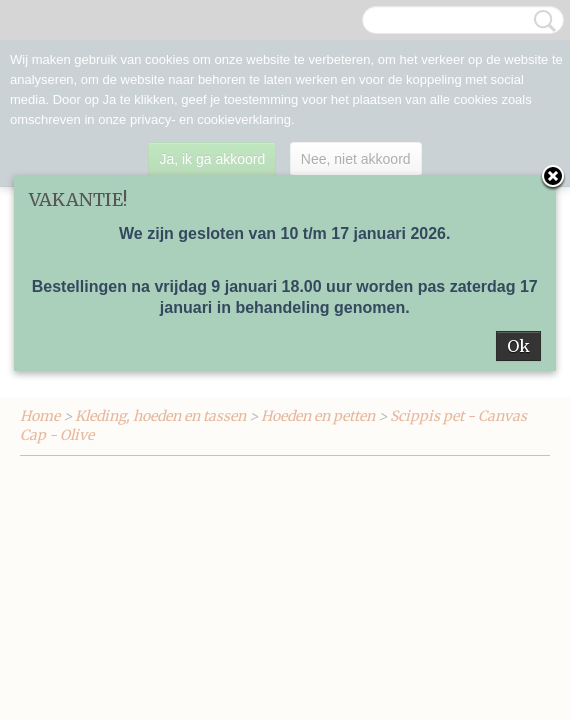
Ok (518, 346)
